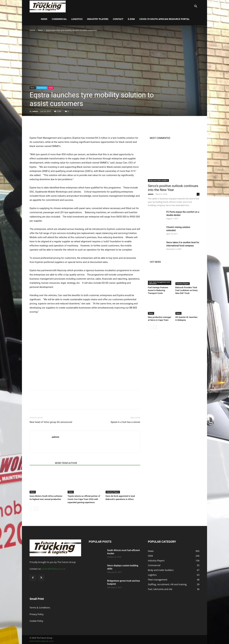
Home (32, 30)
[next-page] (37, 509)
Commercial (59, 19)
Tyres (51, 88)
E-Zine (131, 19)
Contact (118, 19)
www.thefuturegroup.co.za (41, 641)
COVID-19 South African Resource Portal (164, 19)
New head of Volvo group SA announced (51, 422)
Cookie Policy (36, 621)
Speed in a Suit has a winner (125, 422)
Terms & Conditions (40, 608)
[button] (196, 7)
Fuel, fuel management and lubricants (159, 283)
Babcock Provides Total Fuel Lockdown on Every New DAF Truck (187, 290)
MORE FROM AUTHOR (66, 463)
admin (35, 111)
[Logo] (48, 6)
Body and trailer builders (158, 180)
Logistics (77, 19)
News (44, 19)
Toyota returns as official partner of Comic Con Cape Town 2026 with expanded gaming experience (84, 499)
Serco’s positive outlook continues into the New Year (173, 188)
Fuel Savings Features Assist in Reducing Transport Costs (158, 290)
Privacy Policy (36, 614)
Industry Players (98, 19)
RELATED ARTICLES (41, 463)
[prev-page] (32, 509)
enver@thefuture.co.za (54, 569)
